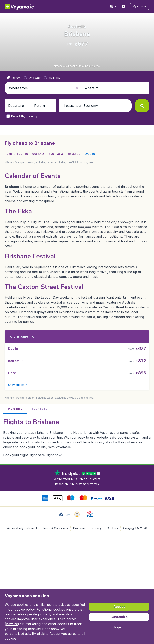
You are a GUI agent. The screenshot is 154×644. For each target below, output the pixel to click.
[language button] (117, 6)
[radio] (14, 102)
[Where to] (115, 112)
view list (12, 624)
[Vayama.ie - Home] (22, 6)
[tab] (16, 163)
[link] (128, 6)
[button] (142, 6)
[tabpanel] (77, 324)
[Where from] (39, 112)
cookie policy (25, 609)
